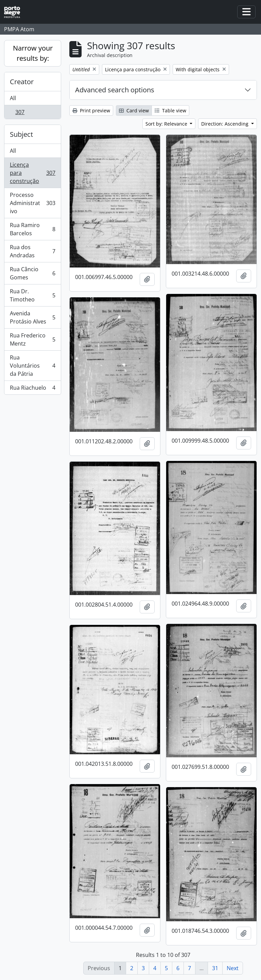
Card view (134, 110)
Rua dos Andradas (32, 251)
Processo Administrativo (32, 203)
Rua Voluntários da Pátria (32, 366)
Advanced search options (115, 90)
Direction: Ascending (225, 124)
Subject (21, 134)
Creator (22, 82)
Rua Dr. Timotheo (32, 295)
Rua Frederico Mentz (32, 339)
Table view (170, 110)
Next (233, 968)
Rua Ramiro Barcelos (32, 229)
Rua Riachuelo (32, 389)
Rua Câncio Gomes (32, 273)
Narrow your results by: (33, 53)
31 (215, 968)
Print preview (91, 110)
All (13, 98)
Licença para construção (32, 173)
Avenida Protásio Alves (32, 317)
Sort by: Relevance (167, 124)
